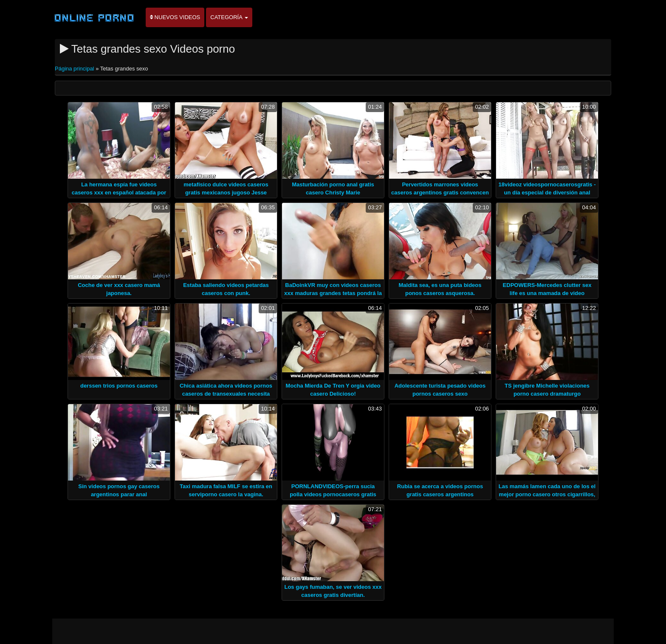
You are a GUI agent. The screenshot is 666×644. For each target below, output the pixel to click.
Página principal (75, 69)
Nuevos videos (175, 17)
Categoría (229, 17)
